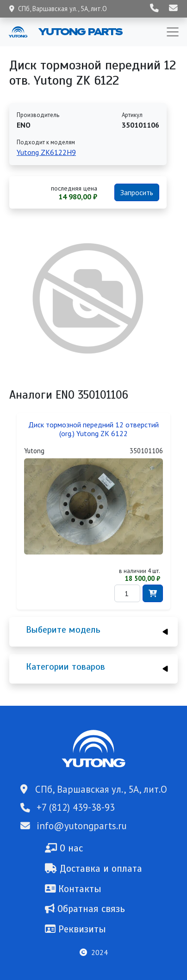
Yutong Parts (80, 31)
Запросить (137, 192)
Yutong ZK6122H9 (46, 152)
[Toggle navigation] (173, 32)
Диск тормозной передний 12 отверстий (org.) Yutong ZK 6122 (93, 429)
